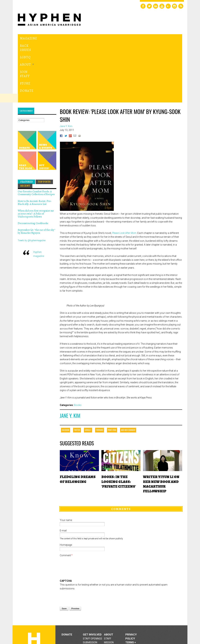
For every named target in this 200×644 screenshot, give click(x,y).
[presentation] (86, 545)
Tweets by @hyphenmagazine (32, 188)
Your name (66, 468)
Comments (121, 457)
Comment (66, 503)
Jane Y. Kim (70, 363)
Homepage (66, 493)
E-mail (63, 478)
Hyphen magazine (34, 591)
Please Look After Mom (124, 181)
